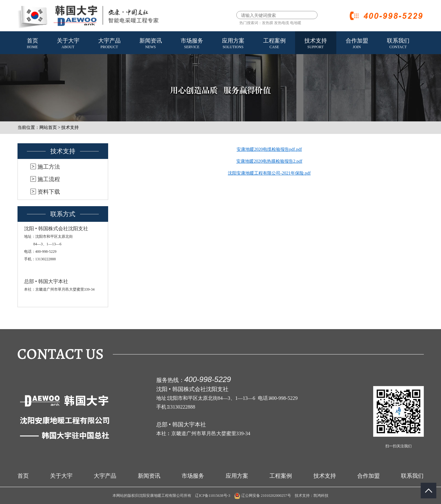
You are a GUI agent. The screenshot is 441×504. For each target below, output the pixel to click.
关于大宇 (68, 44)
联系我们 (398, 44)
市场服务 (192, 44)
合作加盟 (357, 44)
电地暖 (296, 23)
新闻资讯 (151, 44)
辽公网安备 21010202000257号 (263, 496)
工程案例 (274, 44)
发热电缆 (282, 23)
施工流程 (49, 179)
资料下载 (49, 192)
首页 (33, 44)
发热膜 (268, 23)
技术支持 (316, 44)
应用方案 (233, 44)
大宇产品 (109, 44)
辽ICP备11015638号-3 (213, 496)
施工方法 (49, 167)
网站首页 (48, 127)
